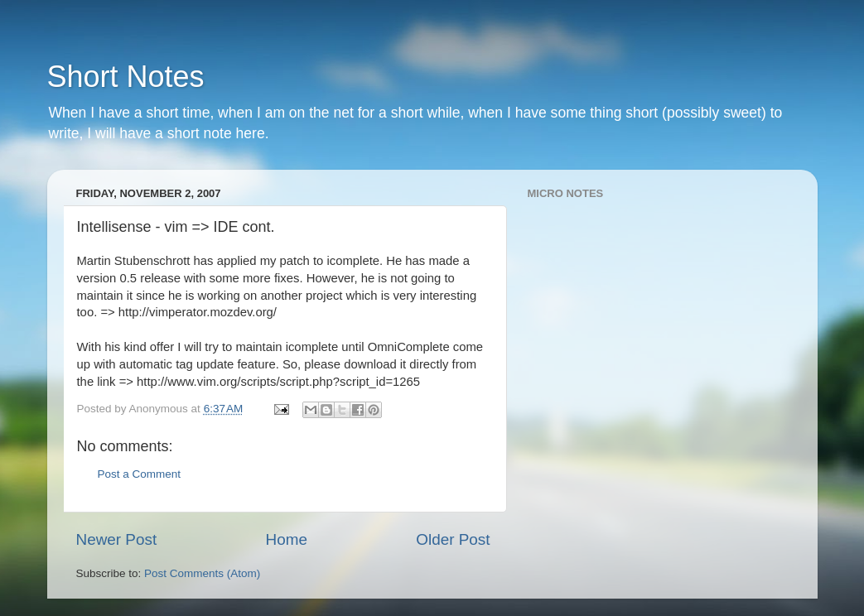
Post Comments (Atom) (202, 573)
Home (287, 539)
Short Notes (126, 77)
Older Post (453, 539)
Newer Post (117, 539)
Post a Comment (140, 474)
